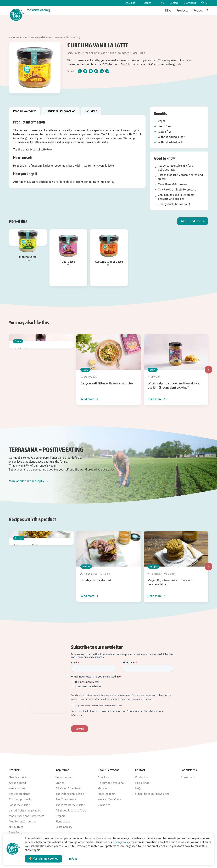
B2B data (91, 111)
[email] (91, 71)
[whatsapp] (107, 71)
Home (12, 37)
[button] (193, 221)
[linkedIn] (102, 71)
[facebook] (80, 71)
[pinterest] (96, 71)
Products (25, 37)
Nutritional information (60, 111)
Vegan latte (41, 37)
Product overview (24, 111)
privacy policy (121, 842)
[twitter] (85, 71)
